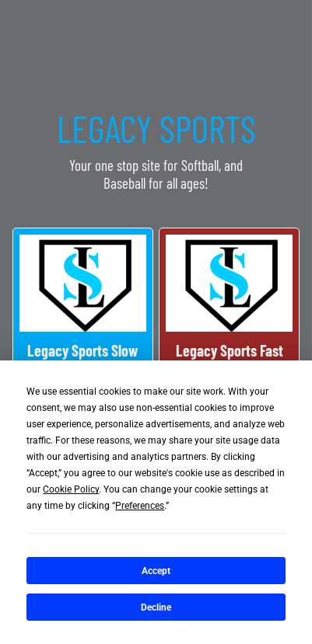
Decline (156, 607)
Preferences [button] (140, 506)
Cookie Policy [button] (71, 489)
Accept (156, 571)
